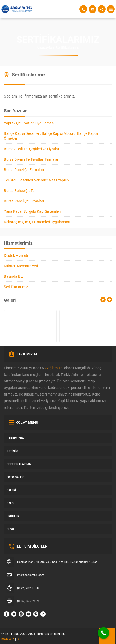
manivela (8, 639)
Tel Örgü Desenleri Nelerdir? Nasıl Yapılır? (37, 180)
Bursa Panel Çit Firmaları (24, 170)
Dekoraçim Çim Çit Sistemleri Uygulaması (37, 222)
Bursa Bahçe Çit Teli (20, 190)
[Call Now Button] (104, 633)
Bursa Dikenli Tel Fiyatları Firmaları (32, 159)
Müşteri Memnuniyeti (21, 266)
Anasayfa (44, 48)
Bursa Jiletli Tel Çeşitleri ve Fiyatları (32, 149)
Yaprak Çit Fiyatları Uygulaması (29, 123)
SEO (20, 639)
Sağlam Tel (54, 368)
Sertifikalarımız (16, 287)
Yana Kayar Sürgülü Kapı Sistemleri (32, 211)
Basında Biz (13, 276)
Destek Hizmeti (16, 255)
